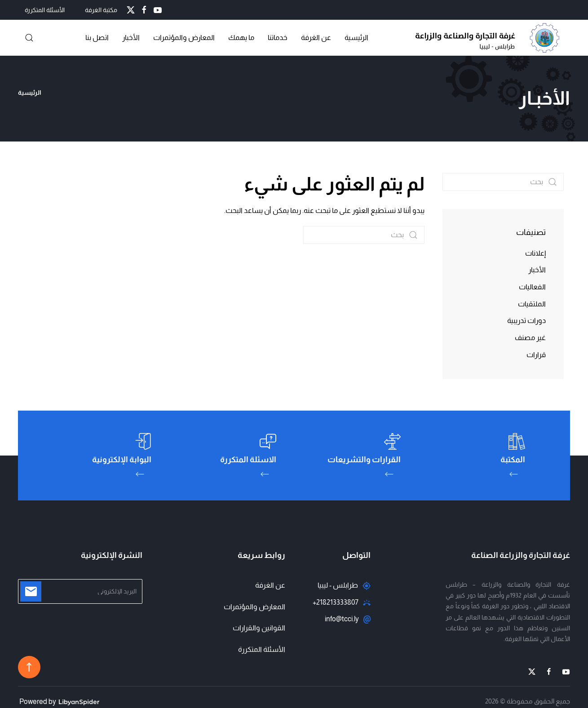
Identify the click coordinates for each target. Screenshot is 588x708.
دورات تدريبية (526, 321)
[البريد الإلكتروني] (80, 591)
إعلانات (535, 253)
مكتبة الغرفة (101, 10)
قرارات (536, 355)
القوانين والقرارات (259, 628)
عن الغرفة (316, 38)
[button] (29, 38)
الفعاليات (532, 287)
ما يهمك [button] (241, 38)
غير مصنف (530, 338)
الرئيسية (356, 38)
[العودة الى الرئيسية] (490, 38)
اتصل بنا (97, 38)
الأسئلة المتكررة (45, 10)
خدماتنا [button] (278, 38)
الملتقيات (532, 304)
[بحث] (364, 235)
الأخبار (131, 38)
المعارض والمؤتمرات (254, 607)
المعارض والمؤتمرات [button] (184, 38)
